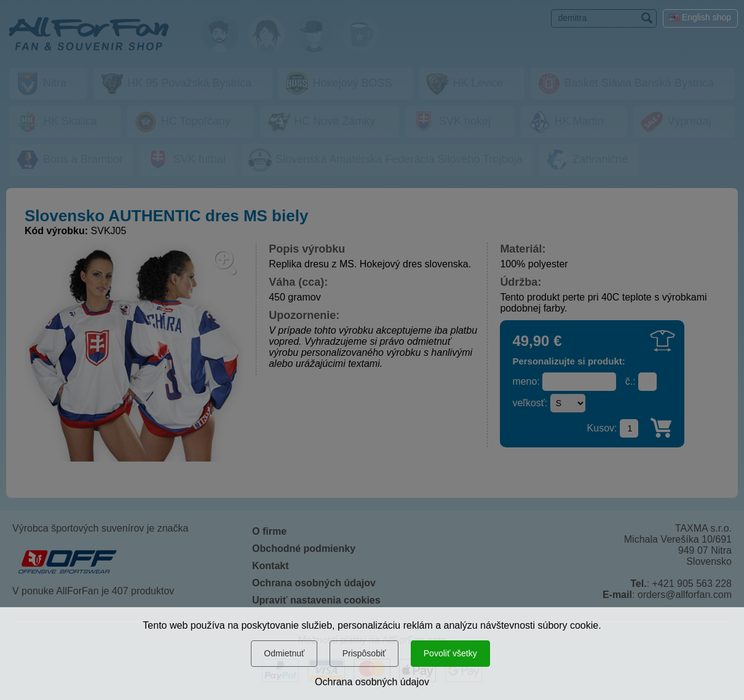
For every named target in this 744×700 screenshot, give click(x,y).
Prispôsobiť (364, 653)
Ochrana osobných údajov (372, 682)
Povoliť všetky (450, 653)
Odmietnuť (284, 653)
